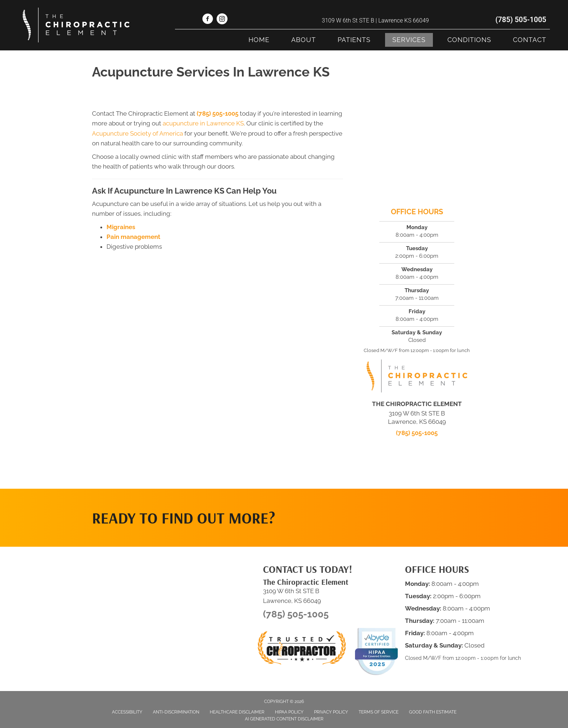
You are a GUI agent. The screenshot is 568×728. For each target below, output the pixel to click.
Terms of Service (379, 712)
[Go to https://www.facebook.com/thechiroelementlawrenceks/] (208, 20)
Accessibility (127, 712)
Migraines (121, 227)
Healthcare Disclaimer (237, 712)
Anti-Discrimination (176, 712)
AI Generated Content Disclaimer (284, 719)
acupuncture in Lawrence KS (203, 123)
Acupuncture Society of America (137, 133)
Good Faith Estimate (433, 712)
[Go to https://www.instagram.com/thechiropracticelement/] (222, 20)
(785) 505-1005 (521, 20)
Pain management (133, 237)
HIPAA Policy (289, 712)
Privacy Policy (331, 712)
